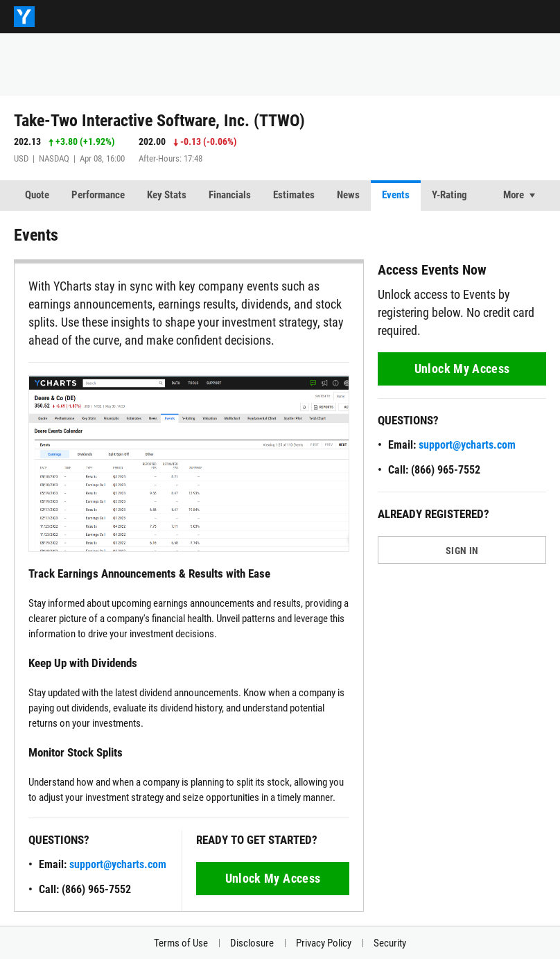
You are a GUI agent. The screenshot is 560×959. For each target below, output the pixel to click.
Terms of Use (181, 943)
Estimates (294, 195)
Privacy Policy (324, 943)
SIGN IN (462, 551)
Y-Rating (449, 195)
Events (396, 195)
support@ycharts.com (118, 864)
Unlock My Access (273, 878)
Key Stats (167, 195)
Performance (98, 195)
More (514, 195)
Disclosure (252, 943)
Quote (37, 195)
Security (390, 943)
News (348, 195)
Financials (230, 195)
